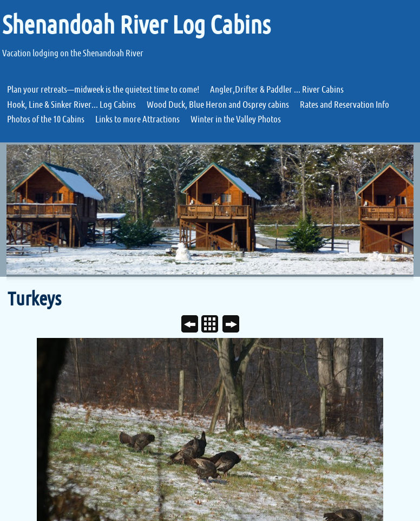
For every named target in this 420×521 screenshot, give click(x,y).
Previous (194, 325)
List (214, 325)
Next (235, 325)
